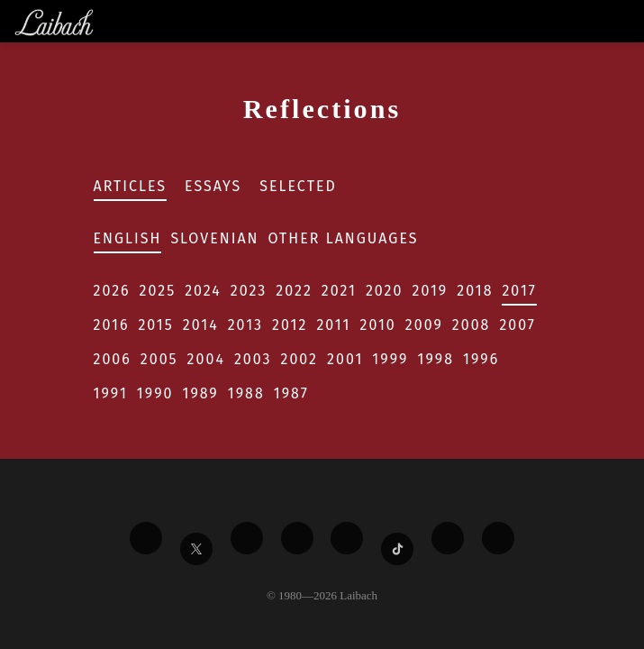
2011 (333, 325)
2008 (472, 325)
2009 (424, 325)
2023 (249, 291)
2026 (112, 291)
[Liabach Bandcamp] (498, 538)
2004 (206, 359)
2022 (294, 291)
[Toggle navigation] (629, 21)
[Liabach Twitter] (196, 549)
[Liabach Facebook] (146, 538)
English (128, 238)
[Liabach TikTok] (397, 549)
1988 (246, 393)
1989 (201, 393)
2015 (155, 325)
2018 (475, 291)
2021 (339, 291)
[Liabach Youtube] (297, 538)
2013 (245, 325)
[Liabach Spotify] (448, 538)
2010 (377, 325)
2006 (113, 359)
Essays (213, 186)
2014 (201, 325)
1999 (390, 359)
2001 (345, 359)
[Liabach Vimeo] (247, 538)
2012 (290, 325)
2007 (517, 325)
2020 (385, 291)
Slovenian (214, 238)
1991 (111, 393)
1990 (155, 393)
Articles (131, 186)
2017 (519, 291)
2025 (158, 291)
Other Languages (344, 238)
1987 (291, 393)
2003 (253, 359)
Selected (298, 186)
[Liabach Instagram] (347, 538)
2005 (159, 359)
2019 (430, 291)
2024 (203, 291)
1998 (435, 359)
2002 (300, 359)
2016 (112, 325)
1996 (481, 359)
